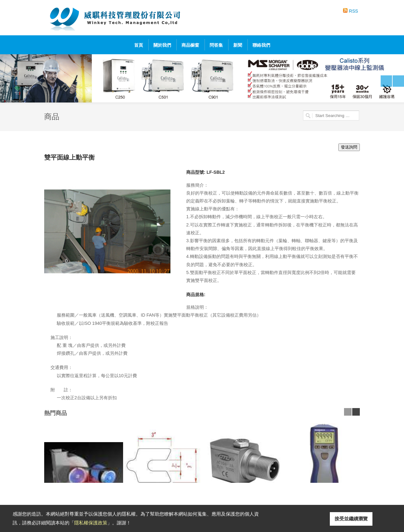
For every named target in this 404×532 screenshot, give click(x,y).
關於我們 (162, 45)
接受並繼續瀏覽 (351, 519)
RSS (354, 11)
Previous (386, 81)
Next (398, 81)
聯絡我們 (261, 45)
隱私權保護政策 (91, 523)
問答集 (216, 45)
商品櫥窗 (190, 45)
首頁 (139, 45)
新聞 (238, 45)
